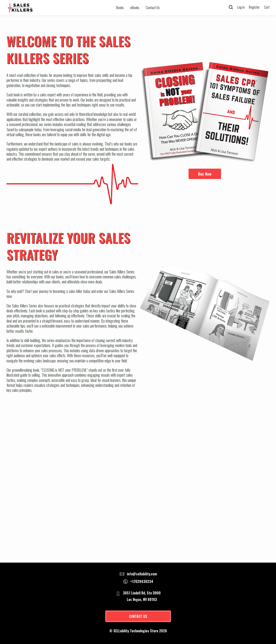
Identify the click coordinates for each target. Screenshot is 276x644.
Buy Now (205, 174)
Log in (241, 7)
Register (254, 7)
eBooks (135, 8)
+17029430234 (142, 581)
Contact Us (153, 8)
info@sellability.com (142, 574)
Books (120, 8)
